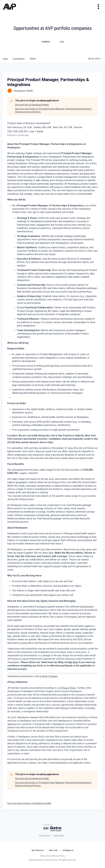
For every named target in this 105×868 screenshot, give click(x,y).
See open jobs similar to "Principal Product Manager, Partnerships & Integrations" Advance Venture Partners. (53, 110)
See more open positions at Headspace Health (29, 803)
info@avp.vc (68, 850)
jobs (5, 59)
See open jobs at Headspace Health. (32, 105)
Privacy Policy (59, 856)
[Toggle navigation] (98, 7)
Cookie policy (58, 836)
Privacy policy (45, 836)
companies (19, 59)
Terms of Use (46, 856)
